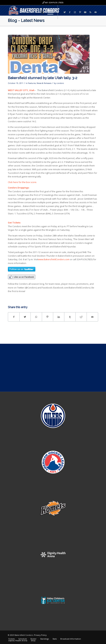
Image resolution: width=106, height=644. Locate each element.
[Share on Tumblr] (70, 317)
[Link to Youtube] (85, 12)
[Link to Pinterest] (80, 12)
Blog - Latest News (26, 20)
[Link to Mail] (96, 12)
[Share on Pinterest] (48, 317)
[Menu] (49, 12)
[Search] (41, 12)
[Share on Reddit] (81, 317)
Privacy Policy (40, 635)
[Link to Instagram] (75, 12)
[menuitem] (41, 12)
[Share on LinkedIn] (59, 317)
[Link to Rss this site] (90, 12)
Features (32, 83)
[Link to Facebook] (70, 12)
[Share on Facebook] (14, 317)
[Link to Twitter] (65, 12)
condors (60, 83)
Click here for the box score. (22, 182)
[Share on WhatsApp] (36, 317)
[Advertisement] (53, 368)
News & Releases (44, 83)
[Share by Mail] (92, 317)
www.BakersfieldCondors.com (54, 259)
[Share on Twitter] (25, 317)
